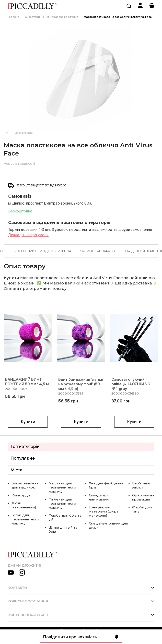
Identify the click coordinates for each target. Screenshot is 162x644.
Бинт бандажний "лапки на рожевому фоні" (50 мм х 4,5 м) (81, 384)
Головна (14, 17)
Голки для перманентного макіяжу (25, 519)
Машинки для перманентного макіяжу (62, 487)
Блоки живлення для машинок (26, 485)
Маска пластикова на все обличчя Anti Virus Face (118, 17)
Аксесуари (32, 17)
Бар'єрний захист (141, 485)
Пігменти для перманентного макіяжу (62, 503)
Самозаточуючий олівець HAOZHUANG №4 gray (131, 384)
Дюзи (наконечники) (24, 505)
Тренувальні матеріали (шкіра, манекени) (104, 511)
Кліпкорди (21, 495)
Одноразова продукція (62, 17)
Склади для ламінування (100, 497)
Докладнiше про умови (28, 235)
